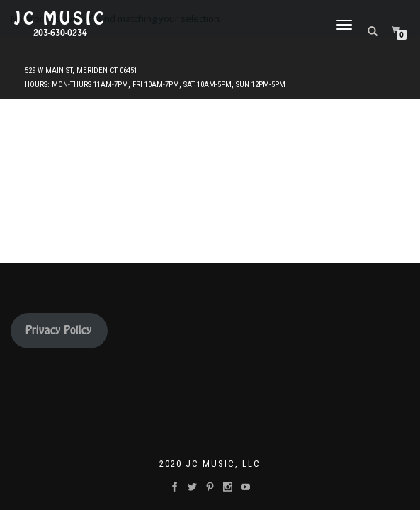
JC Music (60, 19)
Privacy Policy (59, 330)
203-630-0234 (60, 33)
